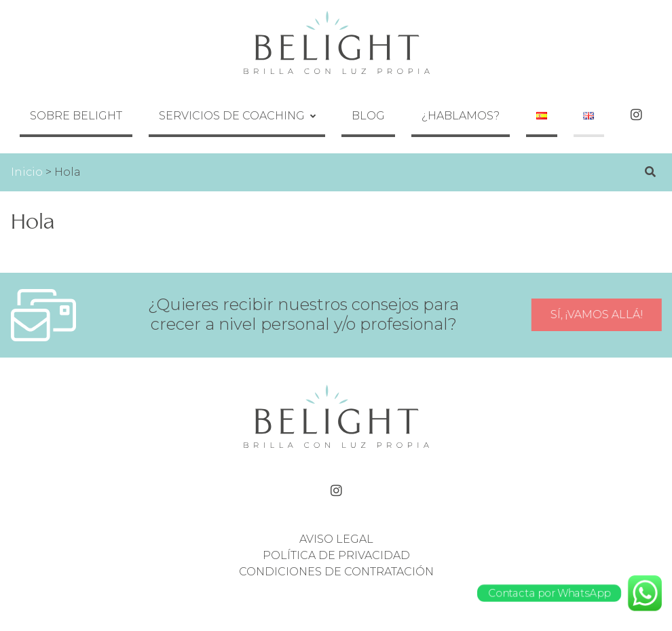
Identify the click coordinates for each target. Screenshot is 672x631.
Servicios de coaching (272, 106)
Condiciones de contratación (336, 551)
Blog (389, 106)
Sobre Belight (136, 106)
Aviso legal (336, 519)
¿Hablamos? (461, 106)
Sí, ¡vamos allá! (598, 295)
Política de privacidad (336, 535)
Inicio (27, 152)
